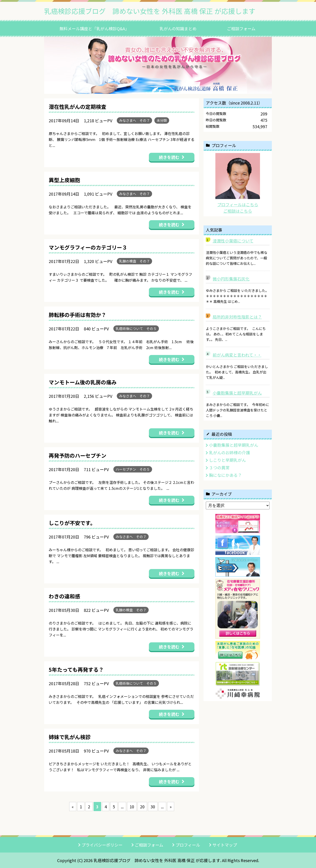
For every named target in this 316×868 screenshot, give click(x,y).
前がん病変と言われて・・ (237, 355)
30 (153, 807)
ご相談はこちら (238, 211)
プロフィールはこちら (238, 204)
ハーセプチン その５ (133, 469)
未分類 (162, 120)
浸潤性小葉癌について (233, 241)
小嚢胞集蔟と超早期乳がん (237, 393)
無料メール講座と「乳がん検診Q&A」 (94, 28)
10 (132, 807)
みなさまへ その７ (134, 120)
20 (142, 807)
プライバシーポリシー (102, 845)
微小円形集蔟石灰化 (231, 279)
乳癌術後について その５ (136, 328)
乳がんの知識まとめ (178, 28)
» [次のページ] (171, 807)
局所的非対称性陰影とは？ (237, 317)
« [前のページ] (73, 807)
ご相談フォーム (241, 28)
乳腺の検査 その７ (134, 261)
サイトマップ (225, 845)
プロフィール (188, 845)
